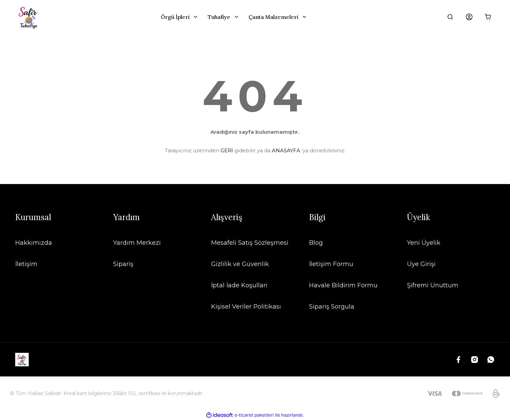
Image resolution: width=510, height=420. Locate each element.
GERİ (227, 150)
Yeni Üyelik (424, 243)
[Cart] (488, 17)
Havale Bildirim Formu (343, 285)
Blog (316, 243)
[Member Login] (469, 17)
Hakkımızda (34, 243)
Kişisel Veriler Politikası (246, 307)
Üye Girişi (421, 264)
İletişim (26, 264)
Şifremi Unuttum (433, 285)
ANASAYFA (286, 150)
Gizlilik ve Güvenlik (240, 264)
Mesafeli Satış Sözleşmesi (250, 243)
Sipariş (123, 264)
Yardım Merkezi (137, 243)
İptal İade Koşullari (239, 285)
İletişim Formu (331, 264)
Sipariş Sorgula (332, 307)
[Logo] (29, 17)
